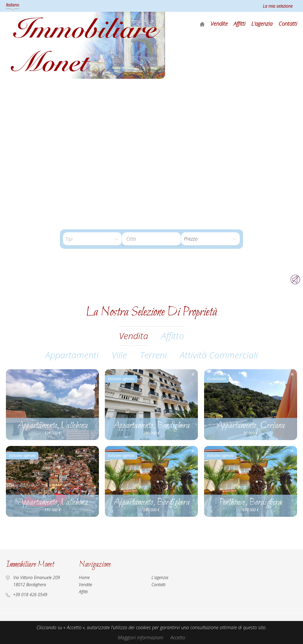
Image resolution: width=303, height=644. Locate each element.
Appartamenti (72, 355)
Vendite (219, 24)
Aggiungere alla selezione (94, 374)
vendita (134, 336)
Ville (119, 355)
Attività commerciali (219, 355)
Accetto (178, 638)
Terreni (153, 355)
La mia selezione (278, 6)
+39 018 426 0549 (30, 595)
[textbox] (150, 239)
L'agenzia (262, 24)
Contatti (288, 24)
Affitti (240, 24)
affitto (173, 336)
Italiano (13, 5)
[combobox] (151, 239)
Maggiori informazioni (141, 638)
